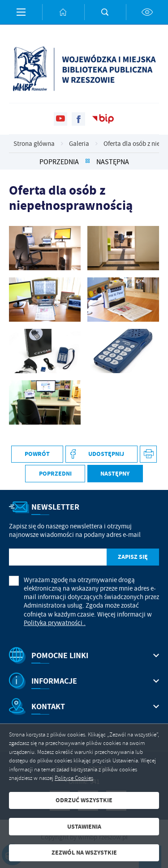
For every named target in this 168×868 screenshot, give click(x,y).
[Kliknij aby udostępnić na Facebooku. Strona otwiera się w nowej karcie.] (101, 454)
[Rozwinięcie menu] (84, 656)
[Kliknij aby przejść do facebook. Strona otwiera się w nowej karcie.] (78, 119)
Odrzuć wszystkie (84, 800)
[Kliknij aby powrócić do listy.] (88, 162)
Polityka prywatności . (55, 623)
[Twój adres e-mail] (58, 557)
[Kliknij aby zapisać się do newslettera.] (133, 557)
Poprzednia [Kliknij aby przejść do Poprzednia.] (59, 162)
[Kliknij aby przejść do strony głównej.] (63, 12)
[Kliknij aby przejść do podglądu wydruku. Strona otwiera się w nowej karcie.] (149, 454)
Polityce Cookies (74, 778)
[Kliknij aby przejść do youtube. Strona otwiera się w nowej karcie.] (60, 119)
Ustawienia (84, 827)
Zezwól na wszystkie (84, 853)
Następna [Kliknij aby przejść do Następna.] (113, 162)
